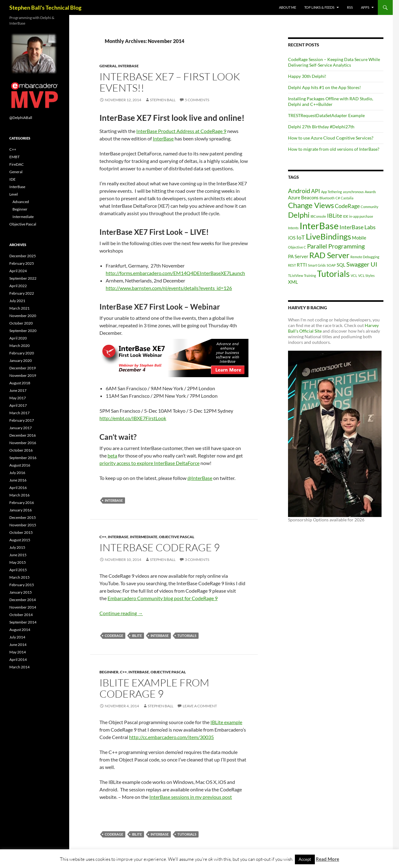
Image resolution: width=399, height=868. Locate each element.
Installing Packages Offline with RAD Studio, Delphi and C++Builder (331, 101)
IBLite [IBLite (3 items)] (334, 216)
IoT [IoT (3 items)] (301, 237)
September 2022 (23, 278)
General (108, 66)
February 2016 (22, 503)
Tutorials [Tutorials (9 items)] (333, 274)
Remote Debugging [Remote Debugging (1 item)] (365, 257)
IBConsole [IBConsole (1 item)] (318, 216)
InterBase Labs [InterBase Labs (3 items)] (358, 227)
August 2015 (20, 540)
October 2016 (21, 450)
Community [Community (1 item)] (370, 207)
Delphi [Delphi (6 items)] (299, 215)
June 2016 (18, 480)
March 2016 (19, 495)
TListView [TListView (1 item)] (296, 275)
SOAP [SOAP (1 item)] (331, 265)
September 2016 (23, 458)
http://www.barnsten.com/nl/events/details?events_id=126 (169, 288)
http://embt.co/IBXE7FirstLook (133, 418)
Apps (365, 7)
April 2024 (18, 271)
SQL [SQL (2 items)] (341, 265)
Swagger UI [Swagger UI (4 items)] (362, 264)
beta (112, 455)
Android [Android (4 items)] (299, 191)
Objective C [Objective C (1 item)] (297, 247)
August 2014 (20, 630)
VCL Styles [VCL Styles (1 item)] (366, 275)
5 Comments (197, 100)
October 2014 (21, 615)
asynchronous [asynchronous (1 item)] (353, 192)
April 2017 (18, 405)
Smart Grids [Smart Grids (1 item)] (317, 265)
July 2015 (17, 547)
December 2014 (23, 600)
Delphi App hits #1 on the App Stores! (324, 87)
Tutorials (187, 636)
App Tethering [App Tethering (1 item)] (332, 192)
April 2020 (18, 338)
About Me (288, 7)
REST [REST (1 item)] (292, 265)
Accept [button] (305, 859)
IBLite (137, 636)
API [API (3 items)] (316, 191)
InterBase (128, 66)
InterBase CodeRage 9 (160, 547)
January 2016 (21, 510)
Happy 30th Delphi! (307, 76)
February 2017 (22, 420)
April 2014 (18, 659)
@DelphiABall (21, 118)
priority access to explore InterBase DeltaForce (149, 463)
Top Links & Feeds (319, 7)
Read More (327, 859)
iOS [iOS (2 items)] (292, 238)
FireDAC (17, 164)
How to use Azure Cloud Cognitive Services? (331, 138)
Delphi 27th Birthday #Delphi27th (321, 127)
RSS (350, 7)
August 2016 (20, 465)
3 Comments (197, 560)
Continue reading (121, 613)
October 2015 (21, 532)
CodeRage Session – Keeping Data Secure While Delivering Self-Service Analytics (334, 62)
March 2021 (19, 308)
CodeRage (114, 636)
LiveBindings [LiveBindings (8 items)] (328, 236)
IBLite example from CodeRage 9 (154, 688)
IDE (12, 179)
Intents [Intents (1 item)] (293, 228)
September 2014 (23, 622)
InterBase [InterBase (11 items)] (319, 226)
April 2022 (18, 286)
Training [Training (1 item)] (310, 275)
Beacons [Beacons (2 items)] (310, 197)
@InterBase (200, 478)
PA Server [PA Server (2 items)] (298, 256)
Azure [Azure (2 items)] (294, 197)
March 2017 (19, 413)
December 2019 (23, 368)
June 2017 (18, 390)
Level (14, 194)
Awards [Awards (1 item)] (370, 192)
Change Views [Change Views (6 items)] (311, 205)
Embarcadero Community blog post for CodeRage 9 (163, 598)
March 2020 (19, 346)
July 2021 (17, 301)
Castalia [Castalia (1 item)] (347, 198)
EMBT (14, 157)
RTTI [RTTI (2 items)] (302, 265)
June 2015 (18, 555)
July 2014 (17, 637)
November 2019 (23, 375)
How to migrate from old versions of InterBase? (334, 149)
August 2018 (20, 383)
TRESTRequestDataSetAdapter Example (326, 115)
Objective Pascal (177, 537)
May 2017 (18, 398)
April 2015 (18, 570)
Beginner (109, 672)
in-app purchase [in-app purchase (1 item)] (361, 216)
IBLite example (226, 722)
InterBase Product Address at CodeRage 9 (181, 131)
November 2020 (23, 316)
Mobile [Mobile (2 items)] (359, 238)
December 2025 (23, 256)
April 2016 (18, 488)
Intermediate (144, 537)
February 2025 (22, 263)
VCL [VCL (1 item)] (354, 275)
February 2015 (22, 585)
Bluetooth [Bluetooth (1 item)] (327, 198)
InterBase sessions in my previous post (191, 797)
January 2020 (21, 360)
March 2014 (19, 667)
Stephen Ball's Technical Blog (45, 7)
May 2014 (18, 652)
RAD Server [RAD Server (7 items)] (329, 255)
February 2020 (22, 353)
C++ (103, 537)
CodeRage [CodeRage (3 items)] (347, 206)
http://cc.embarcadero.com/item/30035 (171, 737)
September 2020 (23, 331)
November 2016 (23, 443)
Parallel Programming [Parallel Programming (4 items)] (336, 246)
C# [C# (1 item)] (338, 198)
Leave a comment (200, 706)
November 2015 (23, 525)
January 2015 (21, 592)
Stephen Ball (163, 100)
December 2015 (23, 517)
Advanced (21, 202)
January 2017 (21, 428)
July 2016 (17, 473)
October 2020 (21, 323)
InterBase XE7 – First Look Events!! (170, 82)
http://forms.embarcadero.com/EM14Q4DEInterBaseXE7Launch (175, 273)
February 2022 (22, 293)
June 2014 (18, 645)
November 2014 (23, 607)
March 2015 (19, 577)
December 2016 (23, 435)
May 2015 (18, 562)
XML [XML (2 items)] (293, 282)
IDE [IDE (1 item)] (346, 216)
